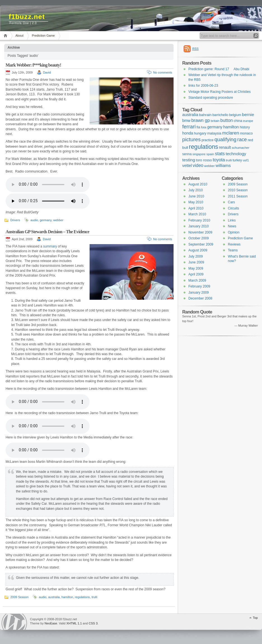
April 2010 (196, 208)
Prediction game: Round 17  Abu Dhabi (219, 69)
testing (189, 160)
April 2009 (196, 274)
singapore (199, 154)
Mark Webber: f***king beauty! (33, 65)
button (227, 120)
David (47, 72)
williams (223, 165)
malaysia (214, 133)
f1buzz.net (27, 17)
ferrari (189, 127)
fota (204, 127)
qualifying (225, 139)
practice (208, 140)
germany (46, 220)
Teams (233, 250)
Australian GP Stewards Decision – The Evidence (47, 232)
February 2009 (199, 286)
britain (215, 121)
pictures (191, 139)
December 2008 (200, 298)
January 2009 (199, 292)
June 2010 (196, 196)
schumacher (241, 148)
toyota (219, 160)
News (232, 226)
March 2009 (197, 280)
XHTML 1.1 (74, 623)
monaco (246, 133)
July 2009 (196, 256)
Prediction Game (43, 36)
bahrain (205, 115)
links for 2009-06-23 (203, 86)
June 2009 (196, 262)
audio (34, 220)
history (245, 127)
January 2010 (199, 226)
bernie (248, 115)
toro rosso (204, 160)
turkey (237, 160)
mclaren (231, 133)
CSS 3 (93, 623)
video (198, 165)
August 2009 (198, 250)
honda (188, 133)
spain (210, 154)
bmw (186, 121)
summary (50, 246)
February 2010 (199, 220)
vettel (187, 166)
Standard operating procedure (211, 98)
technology (236, 154)
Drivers (15, 220)
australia (54, 597)
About (19, 36)
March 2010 (197, 214)
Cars (231, 202)
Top (255, 618)
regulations (82, 597)
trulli (94, 597)
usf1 (246, 160)
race (242, 140)
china (238, 121)
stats (220, 154)
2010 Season (238, 190)
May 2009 (196, 268)
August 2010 (198, 184)
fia (198, 127)
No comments (163, 72)
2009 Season (19, 597)
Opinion (234, 232)
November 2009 (200, 232)
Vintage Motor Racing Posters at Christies (220, 92)
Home (6, 36)
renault (225, 147)
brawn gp (200, 120)
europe (248, 121)
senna (187, 154)
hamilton (67, 597)
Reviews (234, 244)
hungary (200, 133)
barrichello (220, 115)
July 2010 (196, 190)
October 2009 (199, 238)
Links (232, 220)
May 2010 (196, 202)
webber (58, 220)
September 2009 (201, 244)
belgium (235, 115)
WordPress (14, 622)
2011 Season (238, 196)
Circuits (233, 208)
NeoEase (51, 623)
